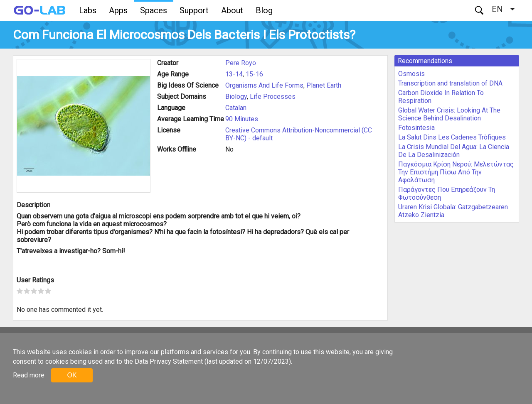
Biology (236, 97)
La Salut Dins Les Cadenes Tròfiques (452, 137)
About (232, 10)
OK (72, 375)
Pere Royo (241, 63)
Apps (118, 10)
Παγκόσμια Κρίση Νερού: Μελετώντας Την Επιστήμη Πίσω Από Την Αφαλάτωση (456, 172)
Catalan (236, 108)
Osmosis (411, 74)
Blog (264, 10)
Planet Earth (324, 85)
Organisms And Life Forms (264, 85)
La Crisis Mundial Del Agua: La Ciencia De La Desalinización (454, 151)
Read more (29, 375)
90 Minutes (242, 119)
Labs (88, 10)
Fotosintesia (416, 128)
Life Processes (273, 97)
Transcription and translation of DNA (450, 83)
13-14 (234, 74)
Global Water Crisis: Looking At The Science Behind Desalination (449, 114)
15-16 (254, 74)
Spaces (154, 10)
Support (194, 10)
